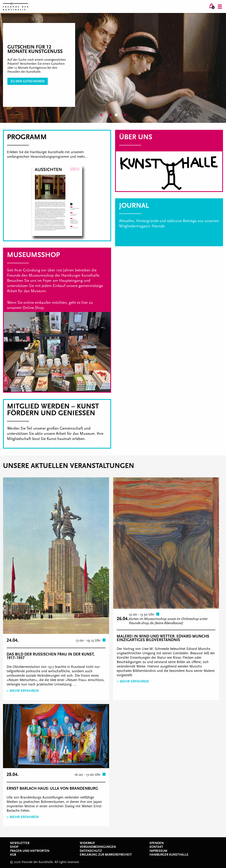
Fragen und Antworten (30, 851)
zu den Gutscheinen (28, 81)
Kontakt (156, 847)
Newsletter (20, 843)
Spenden (157, 843)
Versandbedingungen (98, 847)
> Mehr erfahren (23, 691)
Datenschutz (91, 851)
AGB (13, 855)
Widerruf (87, 843)
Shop (14, 847)
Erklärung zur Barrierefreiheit (106, 855)
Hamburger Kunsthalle (169, 855)
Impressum (158, 851)
